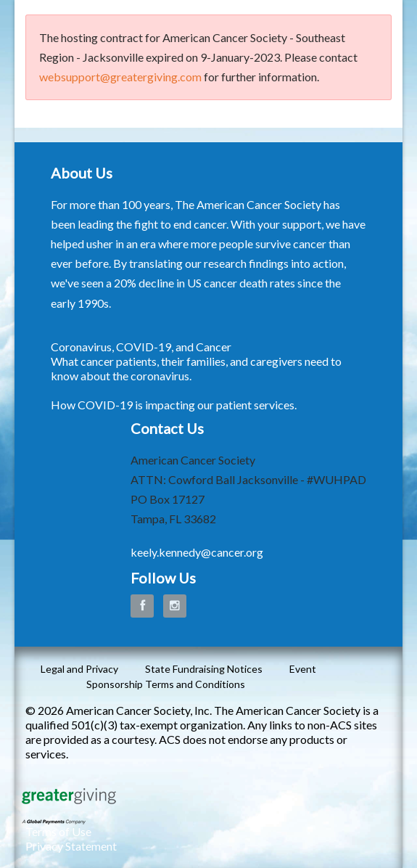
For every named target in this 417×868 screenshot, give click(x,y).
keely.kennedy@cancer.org (197, 552)
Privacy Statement (71, 846)
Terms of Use (58, 831)
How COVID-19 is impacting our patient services (173, 405)
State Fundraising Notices (204, 669)
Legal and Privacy (79, 669)
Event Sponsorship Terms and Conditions (201, 676)
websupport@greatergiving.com (120, 77)
